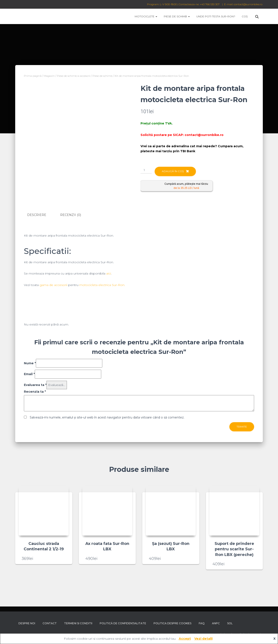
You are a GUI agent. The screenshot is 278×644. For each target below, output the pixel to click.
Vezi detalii (204, 639)
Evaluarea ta (35, 385)
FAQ (202, 623)
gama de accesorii (53, 285)
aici (109, 273)
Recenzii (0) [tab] (71, 215)
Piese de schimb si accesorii (74, 76)
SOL (230, 623)
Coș (245, 16)
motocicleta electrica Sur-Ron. (102, 285)
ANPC (216, 623)
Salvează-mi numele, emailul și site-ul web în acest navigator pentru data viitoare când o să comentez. (107, 417)
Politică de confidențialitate (123, 623)
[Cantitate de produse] (146, 170)
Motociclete (146, 16)
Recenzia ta (35, 391)
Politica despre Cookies (172, 623)
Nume (30, 363)
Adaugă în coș (173, 171)
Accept (185, 639)
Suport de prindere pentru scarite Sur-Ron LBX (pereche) (234, 549)
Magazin (49, 76)
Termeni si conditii (78, 623)
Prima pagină (33, 76)
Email (29, 374)
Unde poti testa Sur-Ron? (216, 16)
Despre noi (27, 623)
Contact (50, 623)
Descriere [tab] (37, 215)
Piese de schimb (177, 16)
